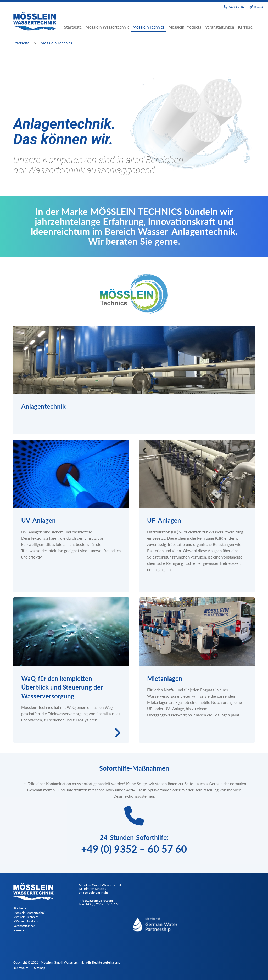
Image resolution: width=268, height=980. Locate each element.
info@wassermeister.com (96, 900)
